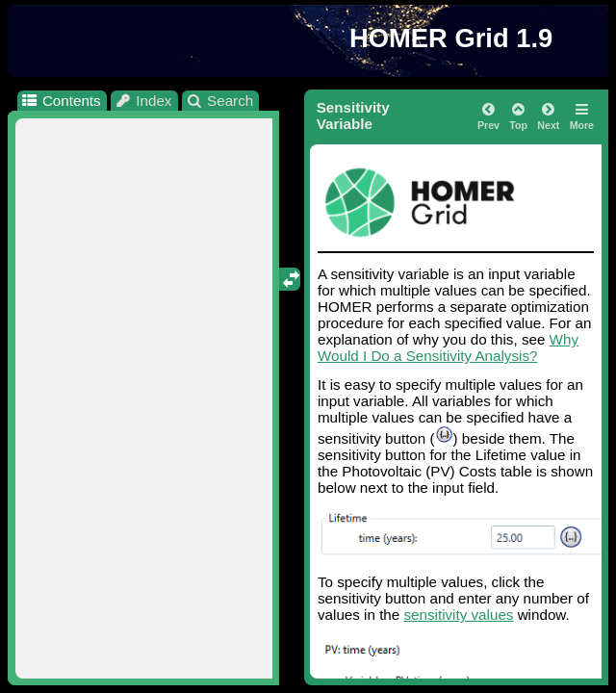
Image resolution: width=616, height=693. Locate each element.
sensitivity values (458, 615)
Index (143, 101)
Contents (60, 101)
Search (220, 101)
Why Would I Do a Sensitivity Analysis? (448, 347)
